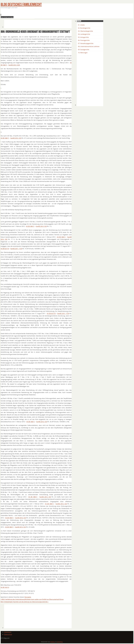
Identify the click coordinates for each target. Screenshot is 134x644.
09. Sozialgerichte (84, 50)
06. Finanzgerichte (84, 40)
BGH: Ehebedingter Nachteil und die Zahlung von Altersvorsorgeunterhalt (25, 602)
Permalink (28, 597)
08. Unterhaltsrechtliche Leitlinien (89, 47)
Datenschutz (8, 634)
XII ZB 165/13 (5, 587)
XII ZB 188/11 (5, 138)
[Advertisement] (35, 14)
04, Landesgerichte (84, 34)
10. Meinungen (83, 53)
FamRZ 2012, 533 (14, 65)
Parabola (53, 642)
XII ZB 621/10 (5, 249)
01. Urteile (81, 25)
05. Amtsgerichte (83, 37)
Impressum (8, 632)
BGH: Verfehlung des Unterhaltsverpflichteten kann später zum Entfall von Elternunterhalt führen (32, 599)
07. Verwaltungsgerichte (86, 43)
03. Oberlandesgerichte (85, 31)
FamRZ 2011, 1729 (16, 249)
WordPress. (60, 642)
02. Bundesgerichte (84, 28)
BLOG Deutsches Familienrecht (21, 5)
